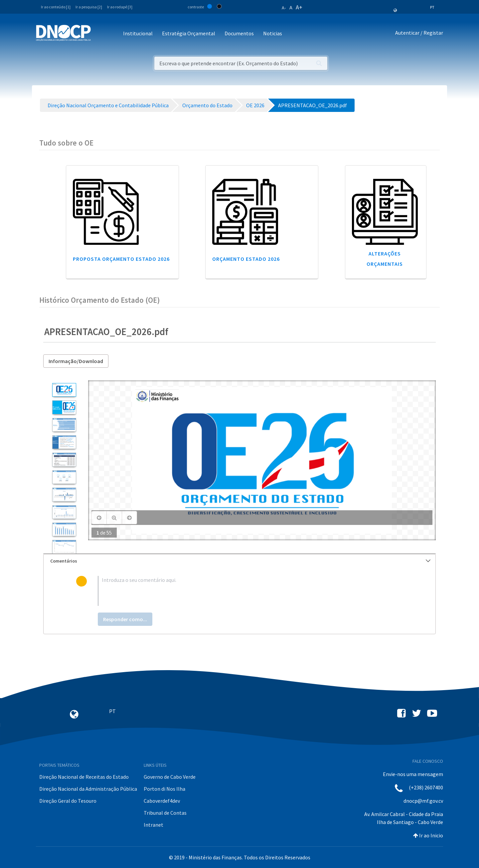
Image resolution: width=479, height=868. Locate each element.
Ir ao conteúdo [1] (56, 7)
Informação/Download (76, 361)
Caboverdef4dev (162, 801)
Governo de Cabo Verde (170, 777)
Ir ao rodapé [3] (120, 7)
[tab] (239, 561)
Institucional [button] (138, 33)
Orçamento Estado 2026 (246, 259)
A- (284, 8)
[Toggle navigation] (100, 34)
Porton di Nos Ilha (164, 789)
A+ (299, 7)
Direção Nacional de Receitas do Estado (84, 777)
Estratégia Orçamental (189, 33)
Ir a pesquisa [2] (89, 7)
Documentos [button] (239, 33)
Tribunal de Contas (165, 813)
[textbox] (250, 591)
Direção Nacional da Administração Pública (88, 789)
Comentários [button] (240, 561)
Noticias (273, 33)
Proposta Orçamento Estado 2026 (121, 259)
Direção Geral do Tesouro (68, 801)
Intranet (154, 825)
